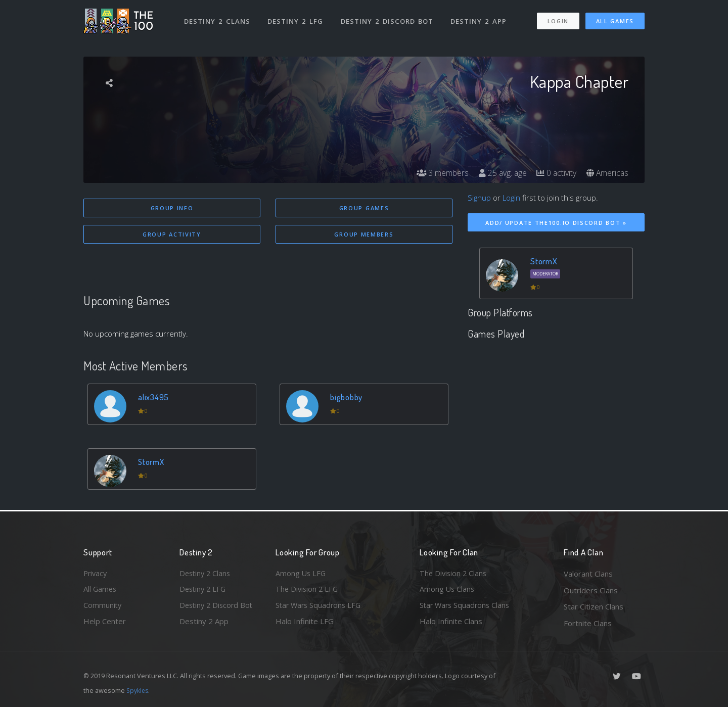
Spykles (138, 690)
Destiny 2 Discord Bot (387, 19)
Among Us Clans (448, 590)
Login (558, 19)
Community (103, 606)
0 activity (555, 173)
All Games (615, 19)
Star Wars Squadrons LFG (320, 606)
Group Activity (172, 235)
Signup (479, 198)
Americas (607, 173)
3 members (439, 173)
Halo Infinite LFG (305, 623)
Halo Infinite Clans (451, 623)
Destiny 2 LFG (295, 19)
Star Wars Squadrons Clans (466, 606)
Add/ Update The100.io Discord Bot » (556, 223)
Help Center (105, 623)
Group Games (364, 208)
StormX (152, 462)
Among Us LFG (301, 574)
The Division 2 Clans (454, 574)
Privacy (96, 574)
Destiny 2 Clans (217, 19)
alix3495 (154, 397)
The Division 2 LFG (308, 590)
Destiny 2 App (479, 19)
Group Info (172, 208)
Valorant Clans (588, 574)
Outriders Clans (591, 590)
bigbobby (347, 397)
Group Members (364, 235)
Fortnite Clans (588, 623)
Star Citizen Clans (594, 606)
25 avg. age (500, 173)
